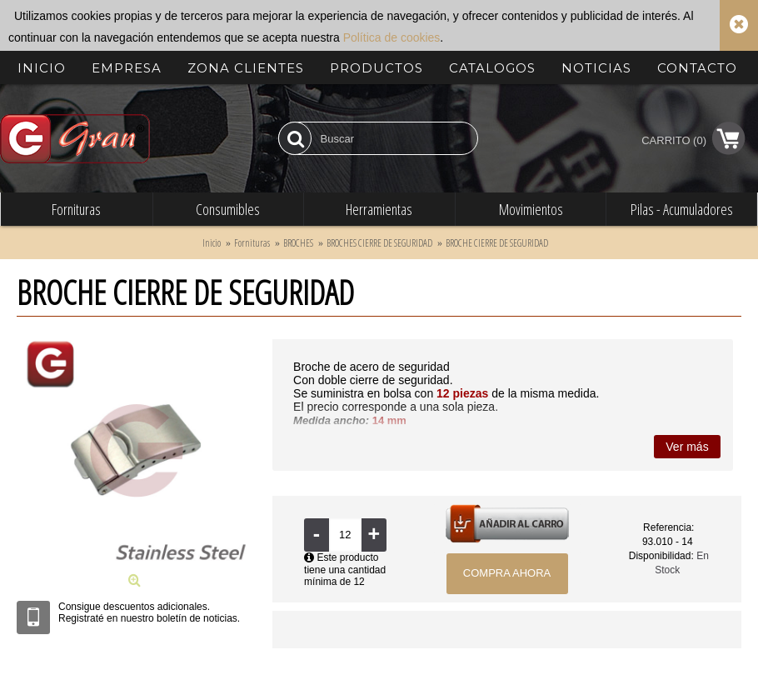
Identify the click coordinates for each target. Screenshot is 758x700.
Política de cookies (392, 37)
